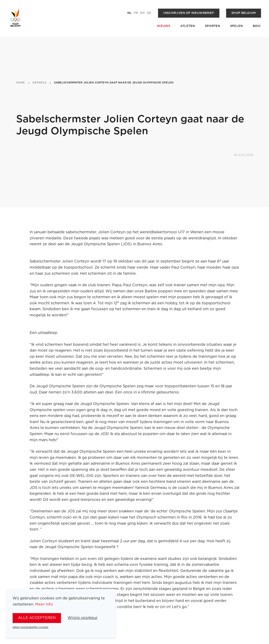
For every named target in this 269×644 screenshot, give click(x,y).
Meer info (44, 604)
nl (129, 13)
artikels (39, 83)
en (142, 13)
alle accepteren (37, 618)
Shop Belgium (243, 13)
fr (136, 13)
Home (21, 83)
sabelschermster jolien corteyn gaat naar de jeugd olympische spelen (114, 83)
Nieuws (164, 26)
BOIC (257, 26)
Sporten (212, 26)
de (149, 13)
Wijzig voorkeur (83, 618)
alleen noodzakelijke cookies (30, 627)
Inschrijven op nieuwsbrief (189, 13)
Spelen (236, 26)
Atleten (188, 26)
